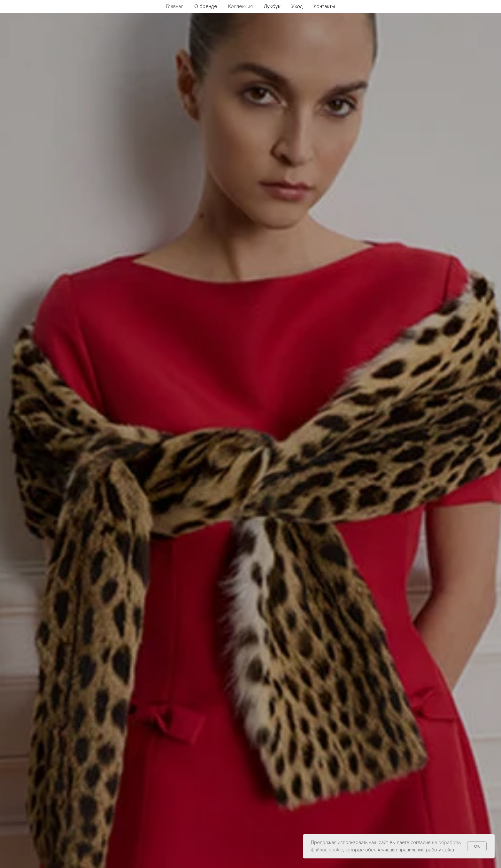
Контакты (324, 6)
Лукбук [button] (272, 6)
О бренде (206, 6)
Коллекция (240, 6)
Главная (175, 6)
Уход (297, 6)
